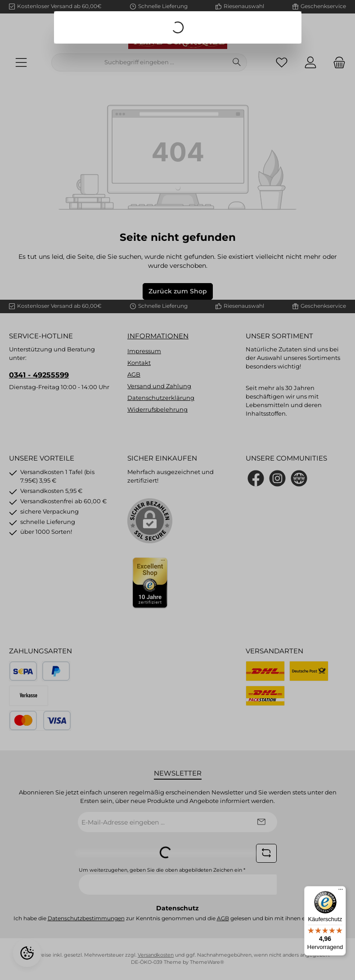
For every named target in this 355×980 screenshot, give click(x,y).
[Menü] (341, 891)
